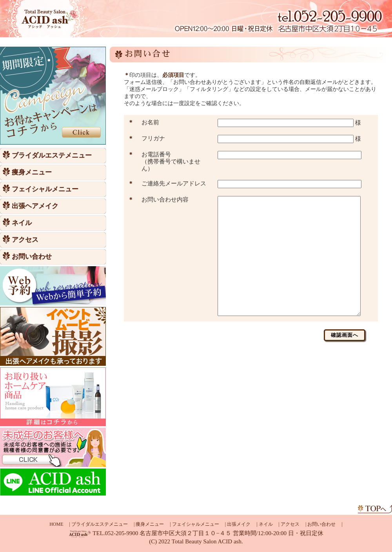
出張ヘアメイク (35, 206)
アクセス (25, 240)
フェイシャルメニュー (45, 189)
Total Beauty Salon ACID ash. (207, 541)
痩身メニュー (32, 172)
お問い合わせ (32, 257)
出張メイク (239, 524)
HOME (56, 524)
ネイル (22, 223)
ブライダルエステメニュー (52, 156)
